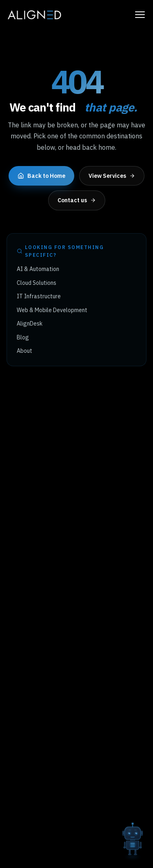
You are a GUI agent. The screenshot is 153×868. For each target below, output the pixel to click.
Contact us (77, 200)
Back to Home (41, 176)
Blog (23, 337)
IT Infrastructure (39, 296)
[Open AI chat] (133, 837)
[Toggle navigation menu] (140, 15)
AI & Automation (38, 269)
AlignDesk (30, 324)
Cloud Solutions (37, 283)
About (24, 351)
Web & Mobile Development (52, 310)
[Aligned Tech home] (34, 15)
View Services (112, 176)
